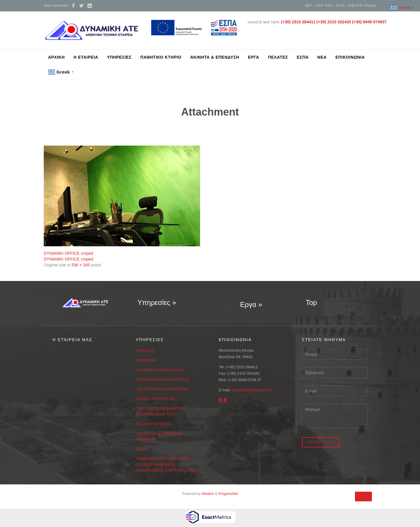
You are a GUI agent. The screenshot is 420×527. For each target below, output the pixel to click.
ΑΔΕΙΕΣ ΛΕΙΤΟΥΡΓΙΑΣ (156, 399)
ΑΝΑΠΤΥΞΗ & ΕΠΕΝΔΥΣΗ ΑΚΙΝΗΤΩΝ (159, 436)
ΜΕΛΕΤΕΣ (146, 351)
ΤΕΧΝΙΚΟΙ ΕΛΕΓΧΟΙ (154, 424)
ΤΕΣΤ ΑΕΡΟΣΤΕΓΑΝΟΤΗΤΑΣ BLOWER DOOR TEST (161, 411)
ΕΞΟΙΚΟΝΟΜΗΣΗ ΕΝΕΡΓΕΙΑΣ (163, 379)
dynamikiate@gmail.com (252, 390)
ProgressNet (228, 494)
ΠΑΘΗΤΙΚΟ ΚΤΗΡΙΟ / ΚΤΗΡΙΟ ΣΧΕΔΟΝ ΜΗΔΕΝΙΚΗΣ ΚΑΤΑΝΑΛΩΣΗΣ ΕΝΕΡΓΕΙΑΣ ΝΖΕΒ (167, 464)
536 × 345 (81, 265)
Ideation (208, 494)
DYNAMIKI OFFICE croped (69, 253)
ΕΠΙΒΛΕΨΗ (146, 360)
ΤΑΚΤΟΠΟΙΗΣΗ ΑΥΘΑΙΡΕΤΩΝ (162, 389)
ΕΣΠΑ (142, 449)
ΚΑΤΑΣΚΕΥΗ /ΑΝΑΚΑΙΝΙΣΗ (160, 370)
